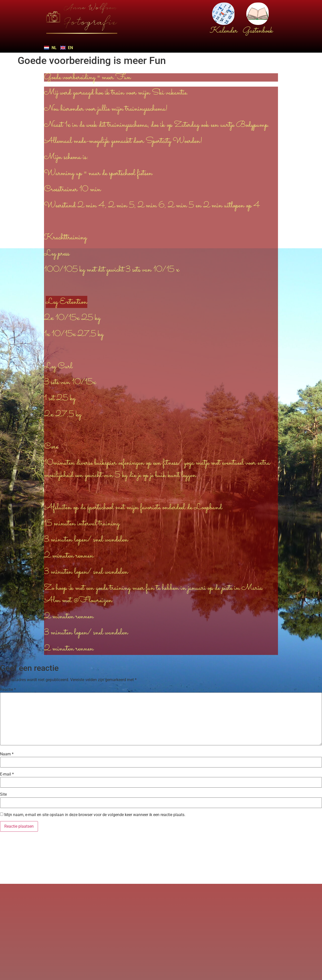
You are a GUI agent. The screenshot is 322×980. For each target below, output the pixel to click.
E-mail (7, 774)
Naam (7, 754)
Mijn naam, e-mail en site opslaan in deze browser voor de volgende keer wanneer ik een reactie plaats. (95, 815)
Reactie (8, 690)
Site (3, 794)
